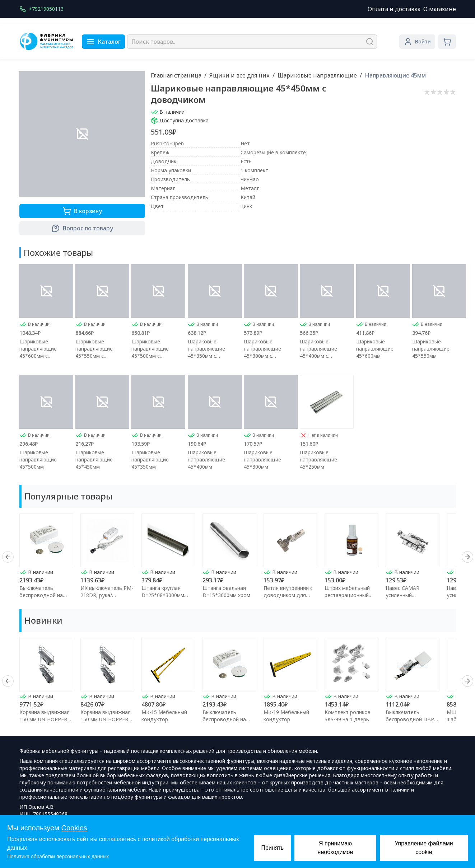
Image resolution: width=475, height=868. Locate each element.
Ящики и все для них (239, 75)
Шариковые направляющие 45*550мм (431, 349)
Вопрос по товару (82, 228)
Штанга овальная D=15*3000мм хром (226, 592)
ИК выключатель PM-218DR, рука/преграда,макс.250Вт (107, 595)
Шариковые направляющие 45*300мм (262, 459)
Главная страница (176, 75)
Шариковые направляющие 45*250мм (318, 459)
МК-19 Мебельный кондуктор (286, 716)
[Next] (467, 557)
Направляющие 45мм (395, 75)
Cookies (74, 828)
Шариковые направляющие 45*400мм (206, 459)
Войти (417, 42)
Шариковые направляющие (317, 75)
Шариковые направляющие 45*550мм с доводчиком (94, 349)
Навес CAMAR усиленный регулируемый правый (413, 595)
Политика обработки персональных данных (58, 857)
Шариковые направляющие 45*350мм (150, 459)
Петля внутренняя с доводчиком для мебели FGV (288, 595)
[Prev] (8, 557)
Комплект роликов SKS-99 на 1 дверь (348, 716)
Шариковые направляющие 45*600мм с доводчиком (38, 349)
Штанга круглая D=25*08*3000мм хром (163, 595)
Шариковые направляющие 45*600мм (375, 349)
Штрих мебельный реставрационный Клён (347, 595)
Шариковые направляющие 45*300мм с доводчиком (262, 349)
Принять (273, 848)
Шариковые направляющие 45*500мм (38, 459)
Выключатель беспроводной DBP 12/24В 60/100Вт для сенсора (411, 723)
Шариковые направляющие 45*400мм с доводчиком (318, 349)
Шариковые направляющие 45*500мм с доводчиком (150, 349)
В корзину (82, 211)
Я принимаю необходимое (336, 848)
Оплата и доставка (394, 9)
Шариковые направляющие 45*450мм (94, 459)
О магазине (440, 9)
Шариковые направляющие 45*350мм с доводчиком (206, 349)
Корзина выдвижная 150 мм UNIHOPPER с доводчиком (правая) (107, 719)
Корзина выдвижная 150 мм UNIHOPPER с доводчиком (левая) (45, 719)
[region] (238, 557)
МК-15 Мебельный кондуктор (164, 716)
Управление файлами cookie (424, 848)
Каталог (103, 42)
